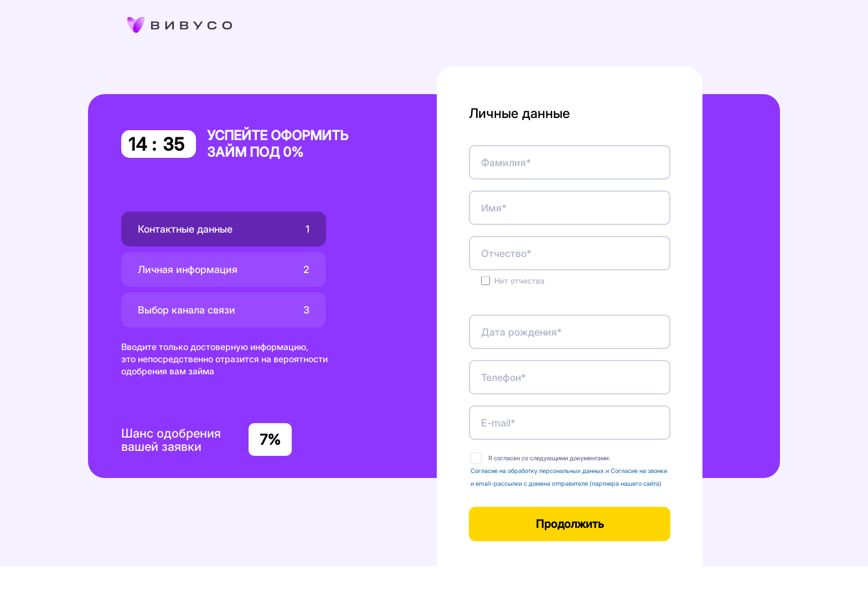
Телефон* (503, 377)
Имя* (494, 208)
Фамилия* (506, 163)
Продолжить (570, 524)
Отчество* (506, 253)
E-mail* (498, 423)
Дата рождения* (521, 332)
